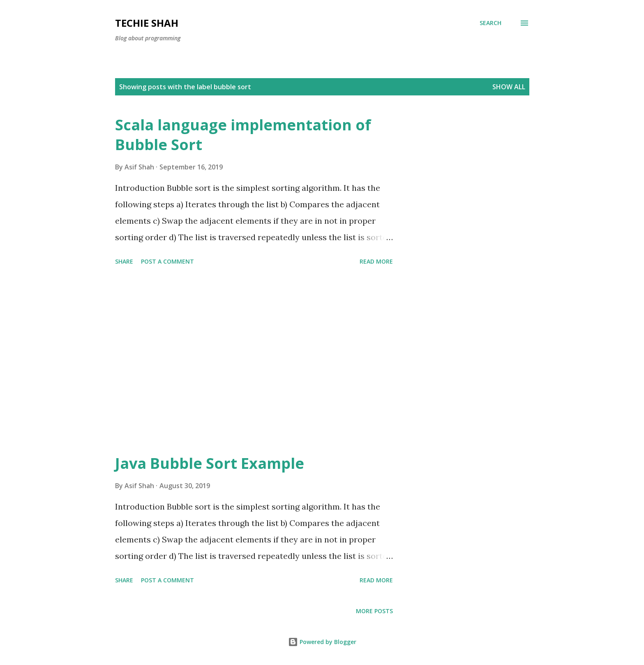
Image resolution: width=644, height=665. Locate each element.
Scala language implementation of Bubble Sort (243, 135)
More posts (374, 611)
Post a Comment (167, 261)
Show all (509, 87)
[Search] (491, 23)
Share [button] (124, 261)
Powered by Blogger (322, 642)
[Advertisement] (254, 361)
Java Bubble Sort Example (210, 463)
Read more (376, 261)
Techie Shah (147, 23)
